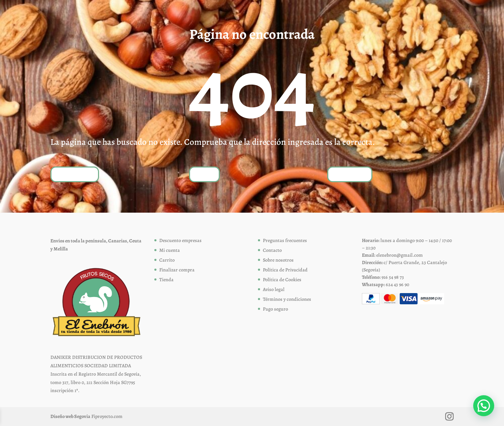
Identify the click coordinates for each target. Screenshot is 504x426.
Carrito (167, 260)
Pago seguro (275, 309)
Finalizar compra (177, 270)
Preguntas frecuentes (285, 240)
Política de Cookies (282, 280)
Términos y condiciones (287, 299)
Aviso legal (274, 289)
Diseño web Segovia (70, 416)
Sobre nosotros (278, 260)
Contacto (272, 250)
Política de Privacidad (285, 270)
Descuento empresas (180, 240)
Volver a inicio (75, 174)
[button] (484, 406)
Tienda (204, 174)
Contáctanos (350, 174)
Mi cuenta (170, 250)
